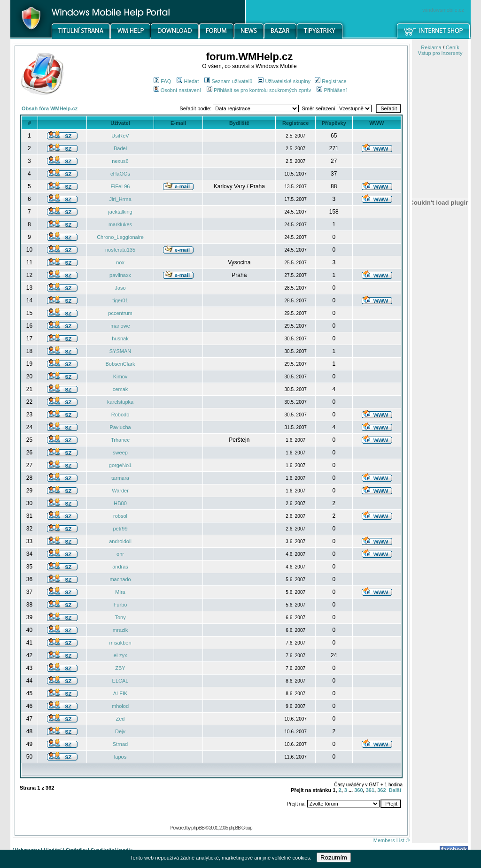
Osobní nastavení (177, 90)
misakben (120, 643)
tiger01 (120, 300)
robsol (120, 516)
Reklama (431, 47)
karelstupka (120, 402)
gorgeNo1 (120, 465)
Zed (120, 719)
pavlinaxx (120, 275)
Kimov (120, 376)
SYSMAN (120, 351)
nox (120, 262)
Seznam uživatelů (228, 81)
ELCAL (120, 681)
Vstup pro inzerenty (440, 53)
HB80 (120, 503)
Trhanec (120, 440)
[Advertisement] (440, 490)
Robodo (120, 415)
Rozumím (334, 857)
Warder (120, 491)
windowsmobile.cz (443, 10)
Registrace (331, 81)
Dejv (120, 731)
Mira (120, 592)
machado (120, 579)
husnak (120, 338)
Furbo (120, 605)
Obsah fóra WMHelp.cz (50, 108)
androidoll (120, 541)
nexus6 (120, 161)
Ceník (453, 47)
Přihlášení (332, 90)
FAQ (162, 81)
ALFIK (120, 693)
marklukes (120, 224)
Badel (120, 148)
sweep (120, 453)
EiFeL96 (120, 186)
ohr (120, 554)
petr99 (120, 529)
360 (358, 790)
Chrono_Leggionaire (120, 237)
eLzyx (120, 655)
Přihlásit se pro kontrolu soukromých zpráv (259, 90)
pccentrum (120, 313)
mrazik (120, 630)
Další (395, 790)
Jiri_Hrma (120, 199)
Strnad (120, 744)
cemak (120, 389)
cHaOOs (120, 174)
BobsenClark (120, 364)
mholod (120, 706)
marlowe (120, 326)
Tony (120, 617)
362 (381, 790)
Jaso (120, 288)
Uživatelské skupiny (284, 81)
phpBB (198, 828)
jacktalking (120, 212)
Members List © (392, 840)
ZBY (120, 668)
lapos (120, 757)
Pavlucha (120, 427)
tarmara (120, 478)
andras (120, 567)
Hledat (188, 81)
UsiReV (120, 136)
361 (370, 790)
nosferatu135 (120, 250)
